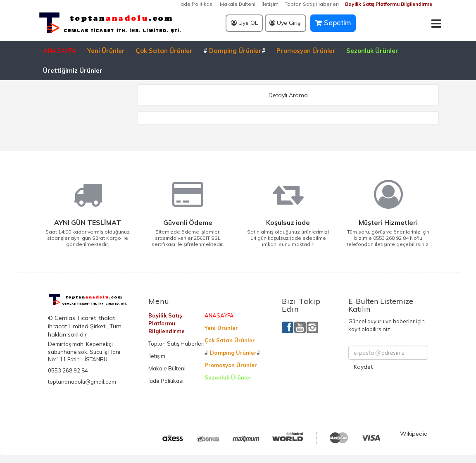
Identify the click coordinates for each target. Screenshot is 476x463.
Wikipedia (414, 434)
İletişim (270, 4)
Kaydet (363, 367)
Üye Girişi (286, 23)
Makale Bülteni (238, 4)
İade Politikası (196, 4)
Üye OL (244, 23)
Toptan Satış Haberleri (312, 4)
